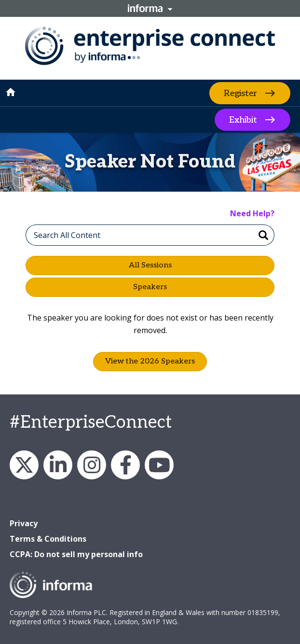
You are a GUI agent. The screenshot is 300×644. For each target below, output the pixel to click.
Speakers (150, 287)
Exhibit (243, 120)
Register (240, 93)
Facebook (125, 465)
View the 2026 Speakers (150, 361)
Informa (150, 8)
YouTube (159, 465)
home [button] (11, 92)
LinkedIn (58, 465)
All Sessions (150, 265)
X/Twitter (24, 465)
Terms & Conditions (48, 539)
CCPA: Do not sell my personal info (76, 554)
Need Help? (252, 213)
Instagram (92, 465)
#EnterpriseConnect (91, 422)
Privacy (24, 523)
